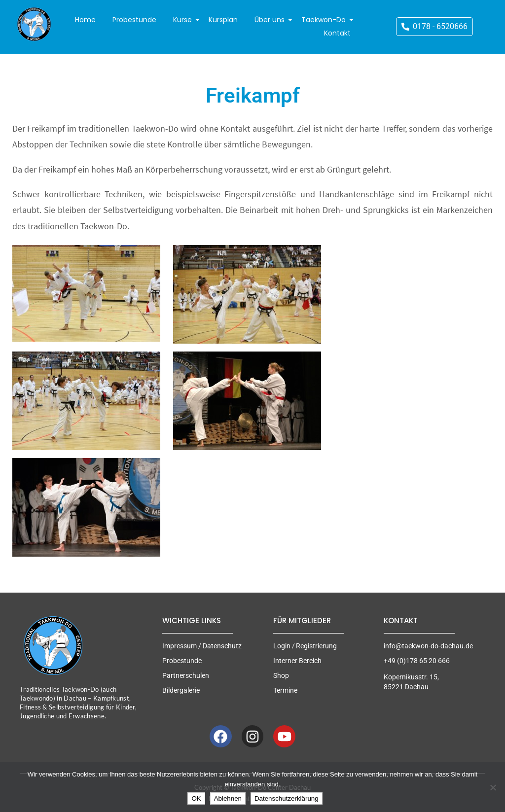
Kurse (184, 20)
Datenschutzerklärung (287, 798)
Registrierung (316, 646)
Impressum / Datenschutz (202, 646)
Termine (285, 690)
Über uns (271, 20)
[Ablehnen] (493, 787)
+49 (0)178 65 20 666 (417, 661)
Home (85, 20)
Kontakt (337, 33)
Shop (281, 675)
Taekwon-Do (325, 20)
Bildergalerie (181, 690)
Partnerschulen (186, 675)
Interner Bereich (297, 661)
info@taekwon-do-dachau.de (428, 646)
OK (196, 798)
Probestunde (134, 20)
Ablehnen (228, 798)
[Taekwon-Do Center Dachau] (34, 24)
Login (282, 646)
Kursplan (223, 20)
